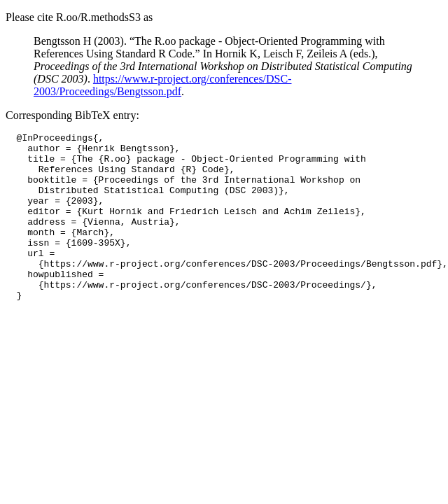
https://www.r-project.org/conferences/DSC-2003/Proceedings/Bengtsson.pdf (163, 85)
